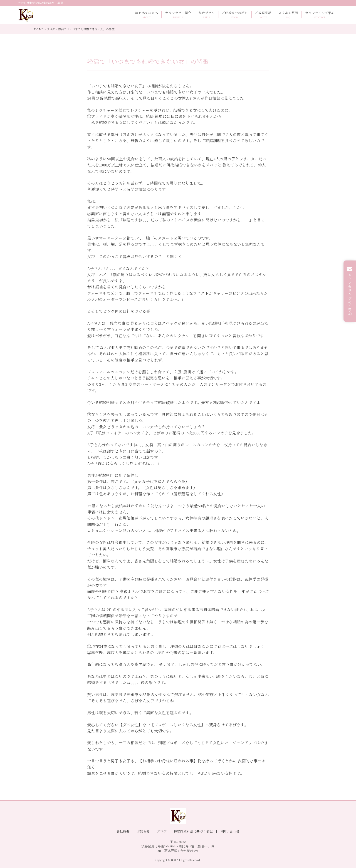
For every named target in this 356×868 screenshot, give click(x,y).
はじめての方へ (147, 15)
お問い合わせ (230, 831)
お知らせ (143, 831)
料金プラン (207, 15)
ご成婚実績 (263, 15)
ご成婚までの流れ (235, 15)
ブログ (51, 29)
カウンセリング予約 (320, 15)
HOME (39, 29)
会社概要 (123, 831)
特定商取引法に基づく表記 (193, 831)
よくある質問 (288, 15)
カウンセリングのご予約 (350, 294)
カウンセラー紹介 (178, 15)
